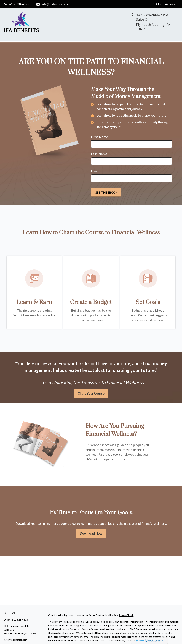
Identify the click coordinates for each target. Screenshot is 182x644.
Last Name (99, 154)
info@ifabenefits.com (54, 4)
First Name (100, 137)
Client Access (164, 4)
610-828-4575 (20, 620)
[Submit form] (106, 192)
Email (95, 171)
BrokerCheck (126, 615)
